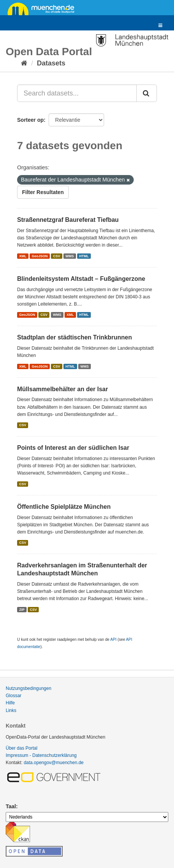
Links (11, 710)
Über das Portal (21, 748)
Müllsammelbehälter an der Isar (62, 389)
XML (23, 256)
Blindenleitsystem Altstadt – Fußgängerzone (81, 279)
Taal (11, 806)
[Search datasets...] (77, 93)
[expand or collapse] (160, 26)
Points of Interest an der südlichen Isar (73, 448)
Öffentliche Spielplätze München (64, 507)
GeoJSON (40, 256)
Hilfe (10, 703)
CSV (57, 256)
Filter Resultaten (43, 192)
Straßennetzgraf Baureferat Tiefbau (68, 220)
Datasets (51, 63)
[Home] (24, 63)
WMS (70, 256)
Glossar (13, 696)
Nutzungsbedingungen (28, 688)
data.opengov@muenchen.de (54, 763)
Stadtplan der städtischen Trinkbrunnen (74, 337)
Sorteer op (30, 120)
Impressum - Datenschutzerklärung (41, 755)
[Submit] (147, 93)
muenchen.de (44, 8)
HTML (84, 256)
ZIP (22, 609)
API (113, 639)
